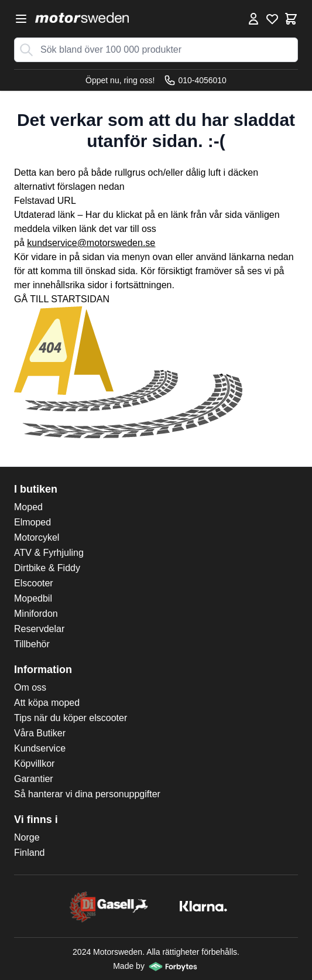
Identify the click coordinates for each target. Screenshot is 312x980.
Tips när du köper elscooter (71, 718)
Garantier (34, 779)
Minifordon (36, 614)
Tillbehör (32, 644)
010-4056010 (195, 80)
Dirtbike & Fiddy (47, 568)
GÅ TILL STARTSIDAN (62, 299)
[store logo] (82, 18)
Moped (28, 507)
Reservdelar (39, 629)
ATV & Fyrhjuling (49, 553)
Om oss (30, 687)
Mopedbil (33, 598)
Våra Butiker (40, 733)
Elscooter (34, 583)
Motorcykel (37, 537)
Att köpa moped (47, 703)
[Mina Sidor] (253, 19)
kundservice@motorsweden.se (91, 243)
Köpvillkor (34, 764)
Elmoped (32, 522)
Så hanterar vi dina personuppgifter (87, 794)
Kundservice (40, 748)
